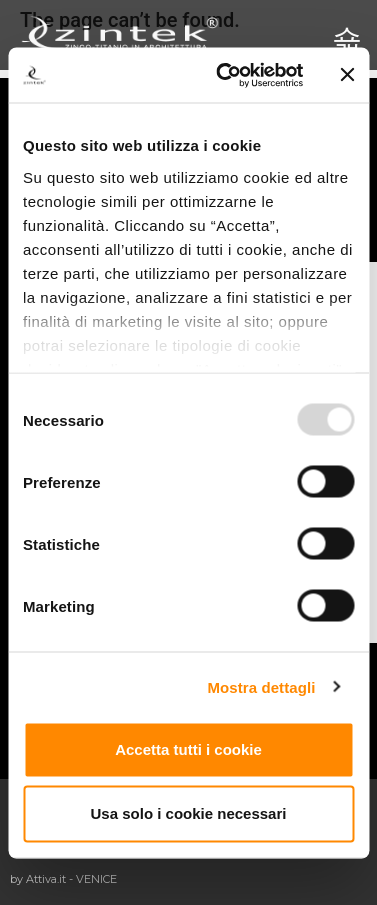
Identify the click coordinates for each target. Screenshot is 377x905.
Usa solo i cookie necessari (189, 813)
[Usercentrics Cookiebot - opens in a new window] (225, 75)
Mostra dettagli (261, 686)
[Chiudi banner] (347, 75)
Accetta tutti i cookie (188, 749)
